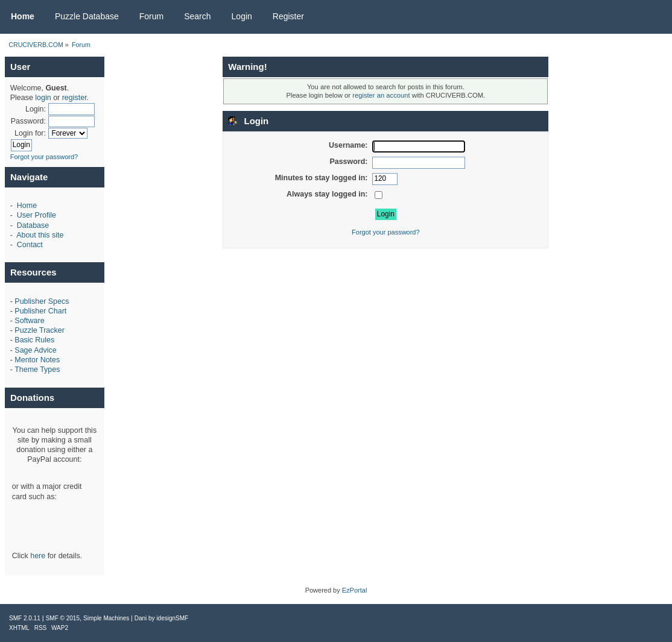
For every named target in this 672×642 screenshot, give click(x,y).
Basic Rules (34, 340)
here (38, 556)
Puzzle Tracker (39, 330)
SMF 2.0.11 (25, 618)
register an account (381, 95)
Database (33, 225)
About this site (40, 235)
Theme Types (37, 370)
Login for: (30, 133)
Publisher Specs (42, 301)
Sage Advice (35, 350)
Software (29, 321)
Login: (36, 109)
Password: (28, 121)
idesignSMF (172, 618)
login (43, 98)
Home (27, 206)
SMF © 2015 (63, 618)
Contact (30, 245)
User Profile (36, 215)
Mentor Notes (37, 360)
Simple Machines (106, 618)
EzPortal (355, 590)
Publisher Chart (40, 311)
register (74, 98)
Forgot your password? (44, 157)
